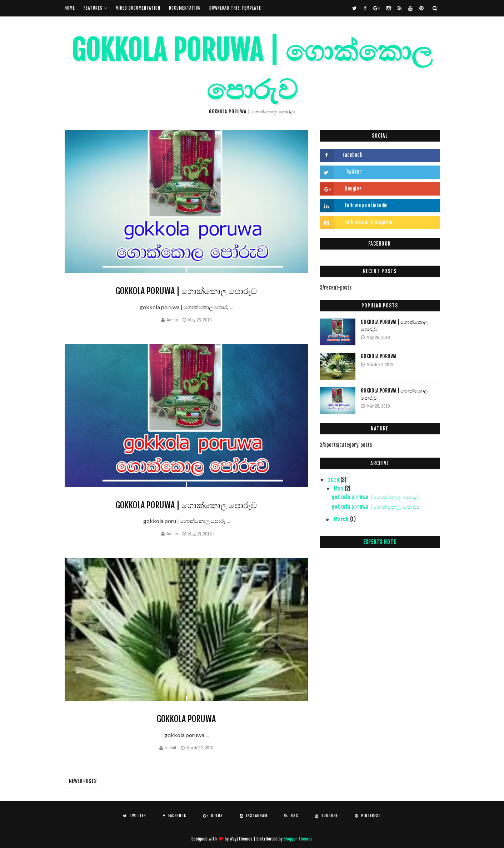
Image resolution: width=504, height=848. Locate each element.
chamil (170, 748)
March (342, 519)
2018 (334, 480)
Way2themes (241, 839)
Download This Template (235, 8)
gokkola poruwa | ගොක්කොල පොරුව (186, 291)
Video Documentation (138, 8)
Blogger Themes (298, 839)
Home (70, 8)
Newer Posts (83, 781)
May (339, 489)
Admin (172, 320)
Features (93, 8)
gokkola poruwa (186, 719)
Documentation (185, 8)
